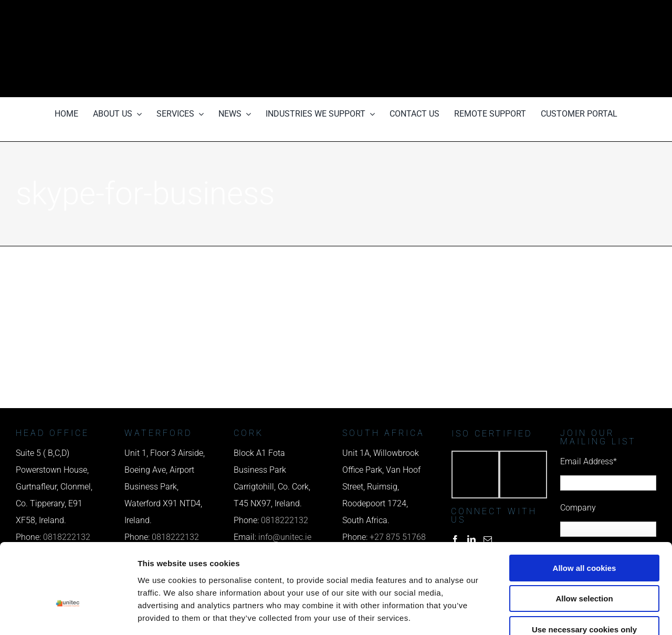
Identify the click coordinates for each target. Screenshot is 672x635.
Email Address (589, 461)
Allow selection (584, 538)
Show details (551, 614)
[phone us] (536, 14)
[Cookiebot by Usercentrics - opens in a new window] (68, 615)
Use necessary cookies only (584, 568)
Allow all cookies (585, 507)
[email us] (536, 49)
